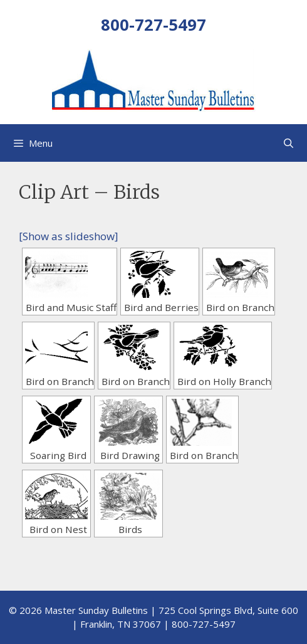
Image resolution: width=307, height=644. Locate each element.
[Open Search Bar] (289, 143)
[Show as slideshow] (69, 236)
